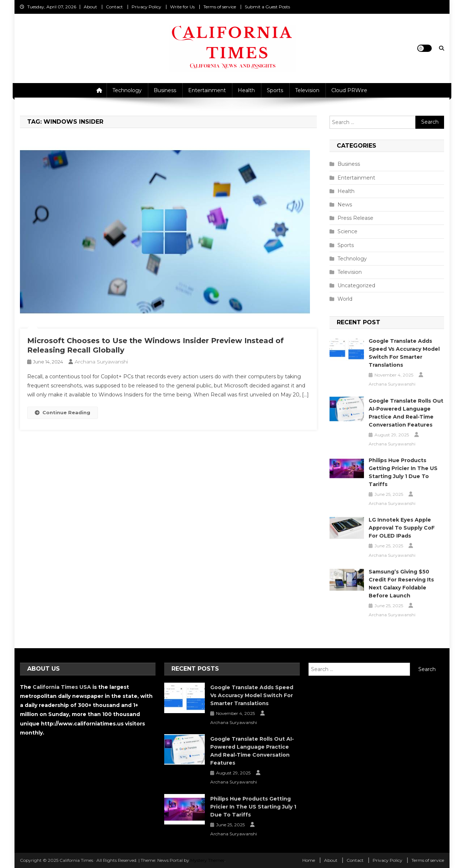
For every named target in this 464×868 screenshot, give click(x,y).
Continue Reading (63, 412)
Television (307, 90)
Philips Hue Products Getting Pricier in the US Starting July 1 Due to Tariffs (403, 472)
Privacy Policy (146, 7)
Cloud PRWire (349, 90)
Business (165, 90)
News (345, 205)
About (90, 7)
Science (347, 231)
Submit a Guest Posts (267, 7)
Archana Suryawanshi (101, 362)
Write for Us (182, 7)
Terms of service (220, 7)
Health (246, 90)
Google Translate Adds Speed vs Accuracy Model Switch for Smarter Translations (404, 353)
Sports (275, 90)
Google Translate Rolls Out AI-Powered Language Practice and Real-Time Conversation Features (406, 413)
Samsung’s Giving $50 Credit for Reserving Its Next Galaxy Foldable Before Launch (401, 584)
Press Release (355, 218)
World (345, 299)
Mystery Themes (207, 860)
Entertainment (207, 90)
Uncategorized (356, 285)
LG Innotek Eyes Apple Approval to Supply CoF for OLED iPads (402, 528)
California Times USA (62, 687)
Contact (114, 7)
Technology (127, 90)
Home (309, 860)
